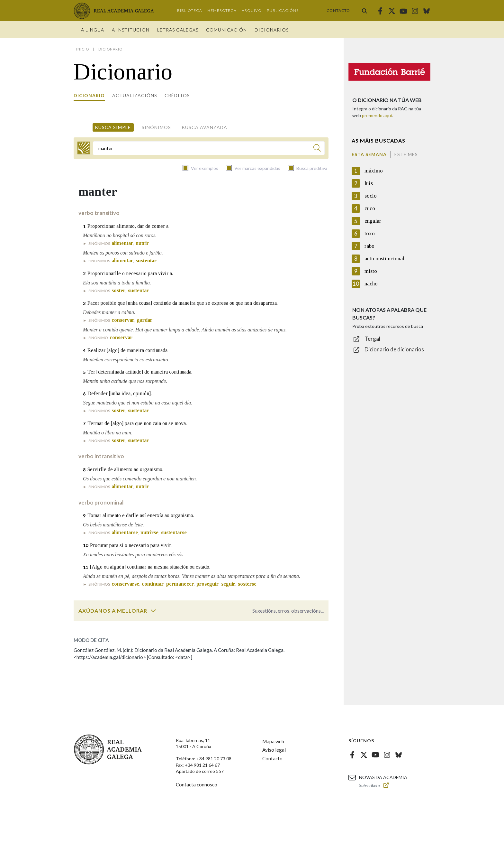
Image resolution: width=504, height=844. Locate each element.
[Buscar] (317, 149)
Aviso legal (274, 750)
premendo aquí (377, 115)
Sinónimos (156, 127)
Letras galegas (178, 30)
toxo (370, 233)
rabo (369, 246)
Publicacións (283, 10)
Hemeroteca (222, 10)
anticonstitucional (384, 259)
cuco (370, 208)
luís (369, 183)
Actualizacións (135, 95)
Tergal (372, 339)
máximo (374, 171)
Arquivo (252, 10)
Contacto (338, 10)
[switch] (153, 611)
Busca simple (113, 127)
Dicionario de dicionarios (394, 349)
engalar (373, 221)
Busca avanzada (205, 127)
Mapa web (273, 741)
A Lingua (93, 30)
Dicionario (89, 95)
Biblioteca (190, 10)
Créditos (177, 95)
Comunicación (226, 30)
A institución (131, 30)
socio (371, 196)
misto (371, 271)
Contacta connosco (197, 784)
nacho (371, 284)
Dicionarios (272, 30)
